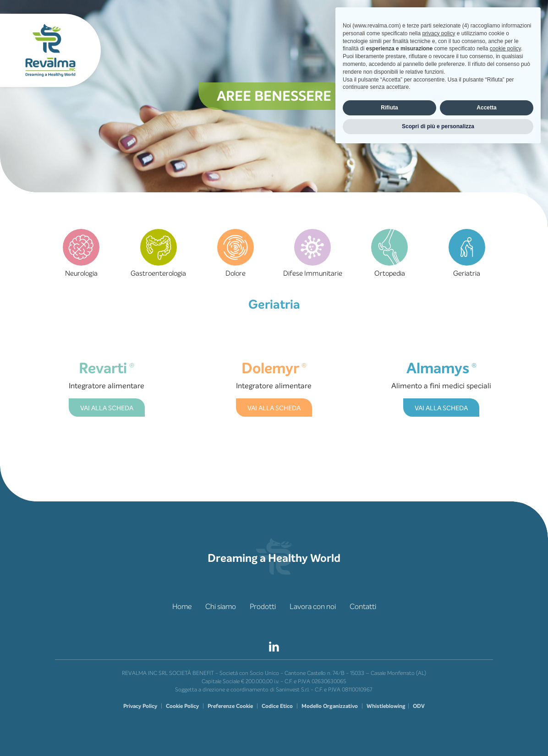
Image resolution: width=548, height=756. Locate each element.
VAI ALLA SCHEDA (107, 408)
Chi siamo (221, 606)
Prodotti (263, 606)
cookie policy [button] (505, 654)
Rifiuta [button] (389, 713)
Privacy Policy (140, 706)
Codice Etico (277, 706)
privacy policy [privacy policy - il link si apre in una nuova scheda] (438, 639)
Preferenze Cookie (230, 706)
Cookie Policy (182, 706)
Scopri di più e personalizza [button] (438, 732)
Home (182, 606)
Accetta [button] (486, 713)
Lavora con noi (313, 606)
